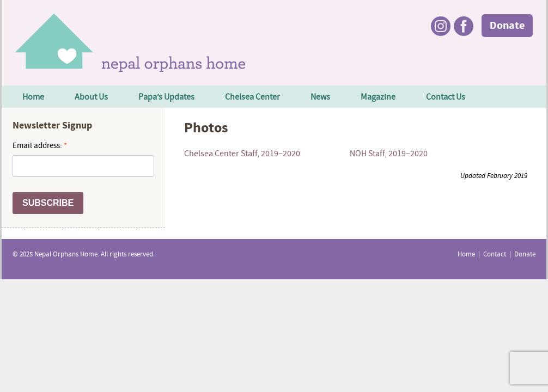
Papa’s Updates (166, 97)
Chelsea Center (252, 97)
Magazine (378, 97)
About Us (91, 97)
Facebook (464, 26)
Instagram (441, 26)
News (320, 97)
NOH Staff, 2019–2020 (389, 154)
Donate (507, 26)
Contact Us (446, 97)
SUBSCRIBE (48, 203)
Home (33, 97)
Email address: (38, 146)
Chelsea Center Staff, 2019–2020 (242, 154)
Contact (495, 255)
